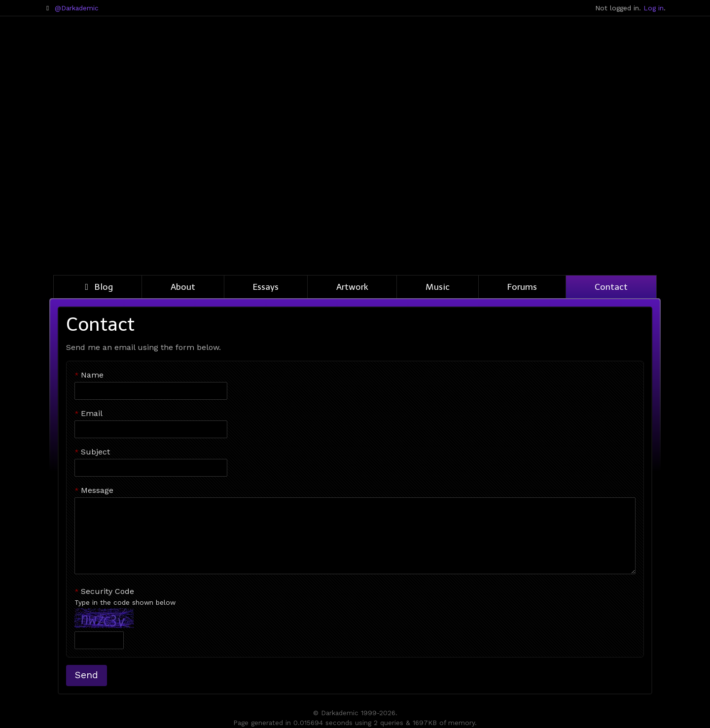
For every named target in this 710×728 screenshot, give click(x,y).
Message (97, 490)
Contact (611, 287)
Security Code (355, 597)
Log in (654, 8)
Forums (522, 287)
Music (438, 287)
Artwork (352, 287)
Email (92, 413)
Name (92, 375)
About (183, 287)
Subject (95, 452)
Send (87, 675)
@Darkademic (77, 8)
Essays (266, 287)
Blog (98, 287)
